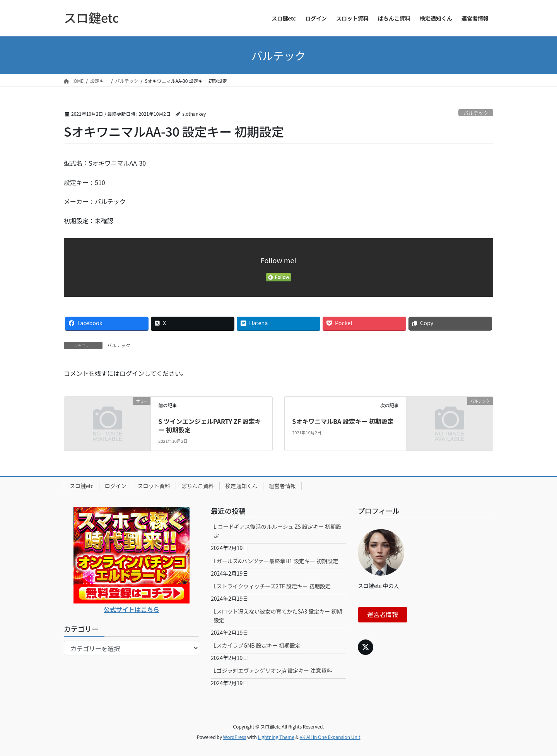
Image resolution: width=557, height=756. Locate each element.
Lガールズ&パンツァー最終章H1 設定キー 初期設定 (276, 561)
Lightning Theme (276, 737)
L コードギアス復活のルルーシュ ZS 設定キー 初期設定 (277, 531)
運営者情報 (282, 486)
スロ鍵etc (82, 486)
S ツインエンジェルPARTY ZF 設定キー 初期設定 (209, 425)
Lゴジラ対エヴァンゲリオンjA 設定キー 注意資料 (273, 670)
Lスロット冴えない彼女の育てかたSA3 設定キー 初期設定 (278, 616)
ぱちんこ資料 (198, 486)
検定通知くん (241, 486)
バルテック (476, 113)
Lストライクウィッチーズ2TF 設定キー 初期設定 (272, 586)
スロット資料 (154, 486)
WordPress (235, 737)
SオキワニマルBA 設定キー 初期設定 (343, 421)
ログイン (116, 486)
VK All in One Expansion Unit (330, 737)
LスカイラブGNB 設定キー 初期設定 (257, 645)
